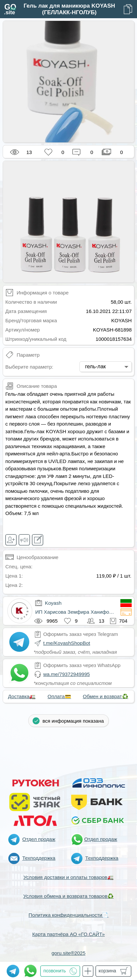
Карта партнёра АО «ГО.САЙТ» (68, 934)
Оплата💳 (59, 696)
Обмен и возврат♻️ (106, 696)
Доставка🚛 (22, 696)
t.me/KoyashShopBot (67, 643)
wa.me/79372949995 (67, 674)
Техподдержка (39, 858)
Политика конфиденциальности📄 (68, 915)
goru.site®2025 (68, 953)
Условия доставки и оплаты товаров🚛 (68, 877)
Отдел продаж (39, 839)
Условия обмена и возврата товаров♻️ (68, 896)
